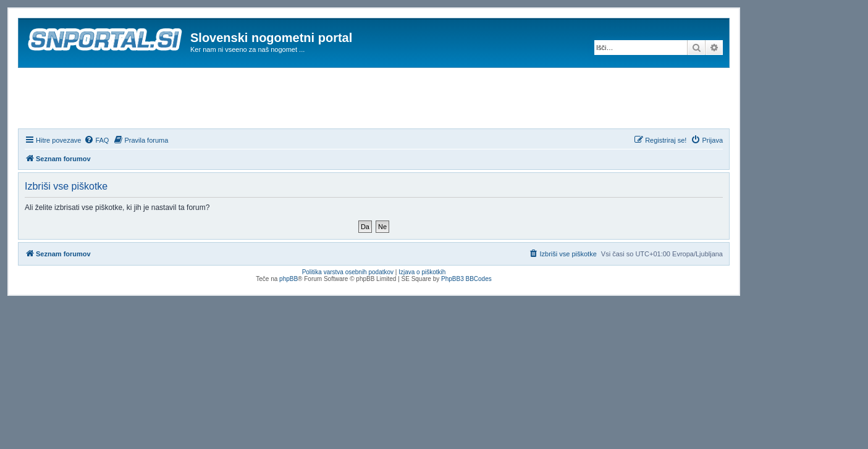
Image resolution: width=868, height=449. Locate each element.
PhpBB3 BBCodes (466, 279)
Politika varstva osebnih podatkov (348, 272)
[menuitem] (96, 140)
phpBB (289, 279)
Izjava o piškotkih (422, 272)
